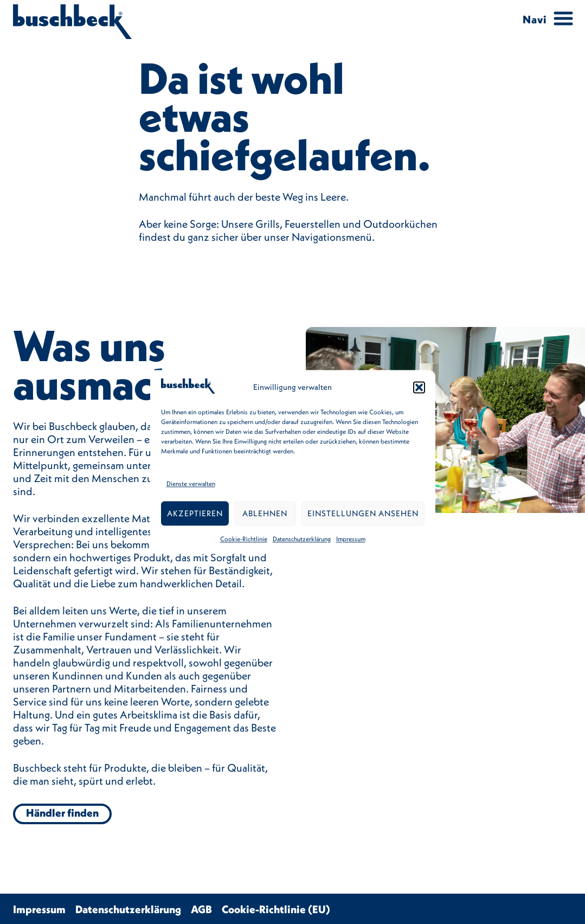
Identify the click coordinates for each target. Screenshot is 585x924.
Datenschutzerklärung (302, 539)
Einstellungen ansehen (363, 513)
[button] (419, 388)
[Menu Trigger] (544, 19)
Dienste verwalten (191, 484)
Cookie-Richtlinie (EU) (276, 909)
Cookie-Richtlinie (244, 539)
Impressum (351, 539)
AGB (201, 909)
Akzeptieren (195, 513)
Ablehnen (265, 513)
